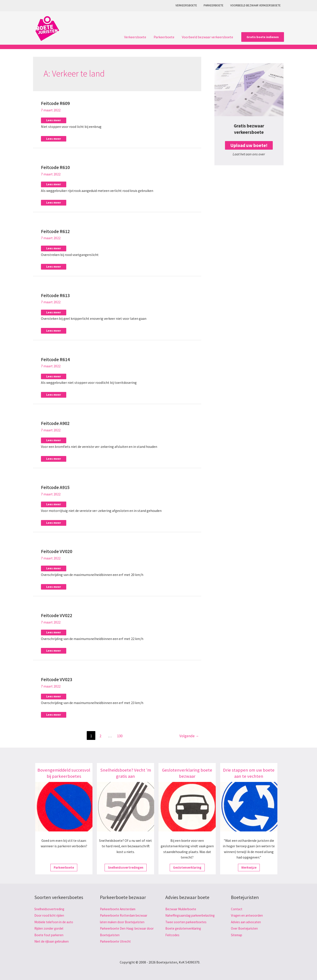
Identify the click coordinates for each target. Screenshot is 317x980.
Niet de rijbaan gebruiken (53, 940)
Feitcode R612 (55, 231)
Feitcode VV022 (57, 614)
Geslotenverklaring (187, 866)
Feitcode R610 (55, 167)
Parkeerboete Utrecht (117, 940)
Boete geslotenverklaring (185, 934)
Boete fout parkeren (50, 934)
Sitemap (237, 934)
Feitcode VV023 (57, 678)
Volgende (189, 735)
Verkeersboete (188, 5)
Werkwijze (249, 866)
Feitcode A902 (55, 423)
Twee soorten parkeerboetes (187, 927)
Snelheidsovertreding (51, 908)
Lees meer (53, 120)
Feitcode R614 (55, 359)
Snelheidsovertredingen (125, 866)
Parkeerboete (215, 5)
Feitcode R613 (55, 295)
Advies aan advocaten (247, 921)
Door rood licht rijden (50, 914)
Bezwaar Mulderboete (182, 908)
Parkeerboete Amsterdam (120, 908)
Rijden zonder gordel (50, 927)
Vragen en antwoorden (248, 914)
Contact (237, 908)
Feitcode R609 (55, 103)
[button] (263, 37)
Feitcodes (173, 940)
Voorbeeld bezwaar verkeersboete (256, 5)
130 (120, 735)
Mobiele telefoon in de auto (55, 921)
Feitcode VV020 (57, 550)
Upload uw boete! (249, 145)
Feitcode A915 (55, 487)
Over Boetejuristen (245, 927)
